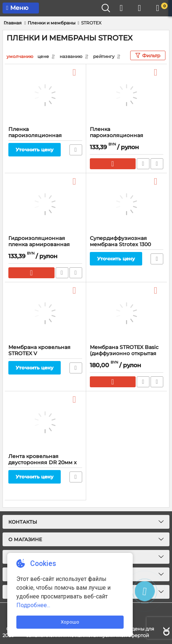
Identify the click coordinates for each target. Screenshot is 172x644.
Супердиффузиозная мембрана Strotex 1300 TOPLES (120, 245)
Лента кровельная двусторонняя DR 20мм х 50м (43, 463)
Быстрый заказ (143, 164)
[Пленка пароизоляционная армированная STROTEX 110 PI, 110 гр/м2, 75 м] (127, 95)
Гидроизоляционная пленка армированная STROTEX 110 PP (39, 245)
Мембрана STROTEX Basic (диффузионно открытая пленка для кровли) (124, 354)
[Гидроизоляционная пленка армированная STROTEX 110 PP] (45, 204)
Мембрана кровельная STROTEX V (39, 350)
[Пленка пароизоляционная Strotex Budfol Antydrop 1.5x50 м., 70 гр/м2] (45, 95)
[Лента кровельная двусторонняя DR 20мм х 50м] (45, 422)
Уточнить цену (35, 150)
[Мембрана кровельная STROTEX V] (45, 313)
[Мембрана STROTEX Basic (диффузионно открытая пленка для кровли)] (127, 313)
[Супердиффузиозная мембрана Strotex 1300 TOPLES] (127, 204)
